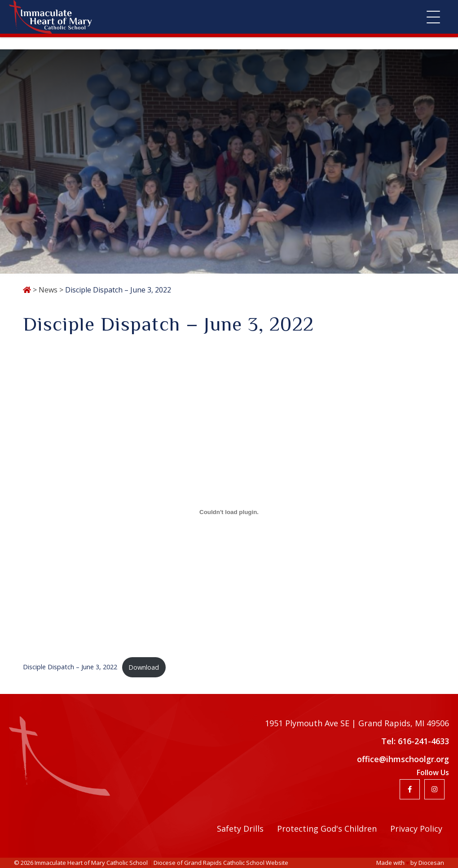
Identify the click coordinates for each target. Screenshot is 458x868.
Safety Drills (240, 829)
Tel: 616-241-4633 (415, 741)
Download (144, 667)
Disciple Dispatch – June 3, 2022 (70, 667)
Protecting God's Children (327, 829)
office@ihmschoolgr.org (403, 759)
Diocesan (431, 863)
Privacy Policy (416, 829)
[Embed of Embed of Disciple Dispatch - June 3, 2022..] (229, 512)
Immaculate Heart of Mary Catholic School (91, 863)
